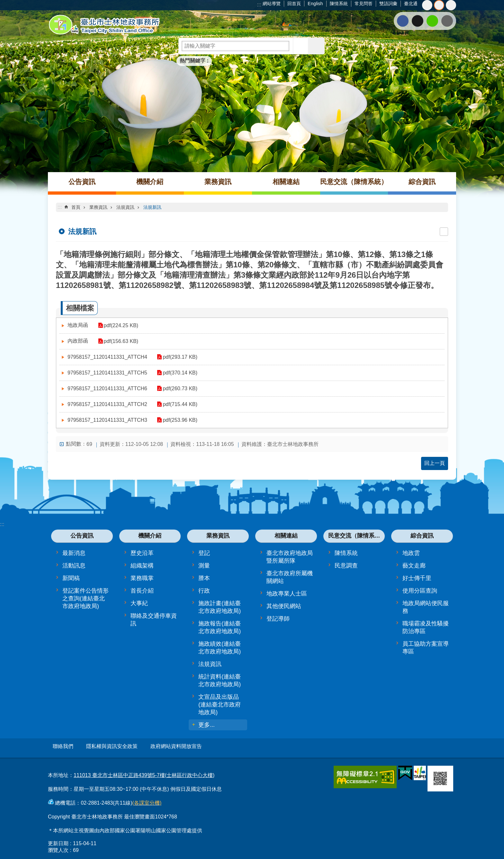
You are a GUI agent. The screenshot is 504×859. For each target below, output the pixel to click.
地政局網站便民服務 (426, 607)
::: (259, 5)
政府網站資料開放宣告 (176, 746)
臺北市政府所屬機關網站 (290, 577)
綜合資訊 (422, 182)
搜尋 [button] (301, 46)
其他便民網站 (284, 606)
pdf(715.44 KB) (177, 404)
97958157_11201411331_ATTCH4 (107, 357)
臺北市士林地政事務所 (104, 25)
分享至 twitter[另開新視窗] (418, 21)
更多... (207, 725)
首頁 (76, 207)
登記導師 (278, 619)
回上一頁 (435, 463)
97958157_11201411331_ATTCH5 (107, 373)
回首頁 (294, 4)
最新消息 (74, 553)
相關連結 (286, 182)
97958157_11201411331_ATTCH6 (107, 388)
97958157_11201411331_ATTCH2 (107, 404)
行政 (204, 591)
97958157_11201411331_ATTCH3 (107, 420)
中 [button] (439, 5)
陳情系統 (339, 4)
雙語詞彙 (388, 4)
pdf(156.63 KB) (118, 341)
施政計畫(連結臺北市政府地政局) (220, 607)
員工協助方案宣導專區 (426, 648)
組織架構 (142, 566)
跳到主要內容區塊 (3, 3)
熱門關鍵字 (193, 61)
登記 (204, 553)
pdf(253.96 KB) (177, 420)
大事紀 (139, 603)
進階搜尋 (316, 46)
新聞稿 (71, 578)
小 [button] (427, 5)
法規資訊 (125, 207)
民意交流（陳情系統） (354, 182)
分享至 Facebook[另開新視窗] (403, 21)
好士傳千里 (417, 578)
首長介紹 (142, 591)
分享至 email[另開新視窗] (447, 21)
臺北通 (411, 4)
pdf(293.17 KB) (177, 357)
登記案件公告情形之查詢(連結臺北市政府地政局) (85, 598)
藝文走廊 (414, 566)
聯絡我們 (63, 746)
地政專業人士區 (287, 594)
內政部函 (78, 341)
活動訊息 (74, 566)
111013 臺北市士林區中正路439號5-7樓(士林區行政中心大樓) (144, 772)
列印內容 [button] (444, 232)
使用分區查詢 (420, 591)
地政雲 (411, 553)
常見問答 (364, 4)
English (315, 4)
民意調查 (346, 566)
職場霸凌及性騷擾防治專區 (426, 627)
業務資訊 (218, 182)
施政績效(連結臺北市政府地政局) (220, 648)
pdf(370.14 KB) (177, 373)
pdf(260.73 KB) (177, 388)
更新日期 (58, 841)
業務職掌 (142, 578)
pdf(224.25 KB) (118, 325)
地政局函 (78, 325)
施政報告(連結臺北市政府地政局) (220, 627)
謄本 (204, 578)
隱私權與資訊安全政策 (112, 746)
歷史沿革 (142, 553)
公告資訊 (82, 182)
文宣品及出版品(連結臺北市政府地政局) (220, 705)
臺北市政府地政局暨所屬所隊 (290, 557)
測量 (204, 566)
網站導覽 (272, 4)
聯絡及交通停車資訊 (154, 620)
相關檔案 (80, 308)
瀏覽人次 (58, 847)
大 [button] (451, 5)
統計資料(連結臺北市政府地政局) (220, 680)
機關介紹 (150, 182)
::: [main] (60, 207)
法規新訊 (152, 207)
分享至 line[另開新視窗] (432, 21)
